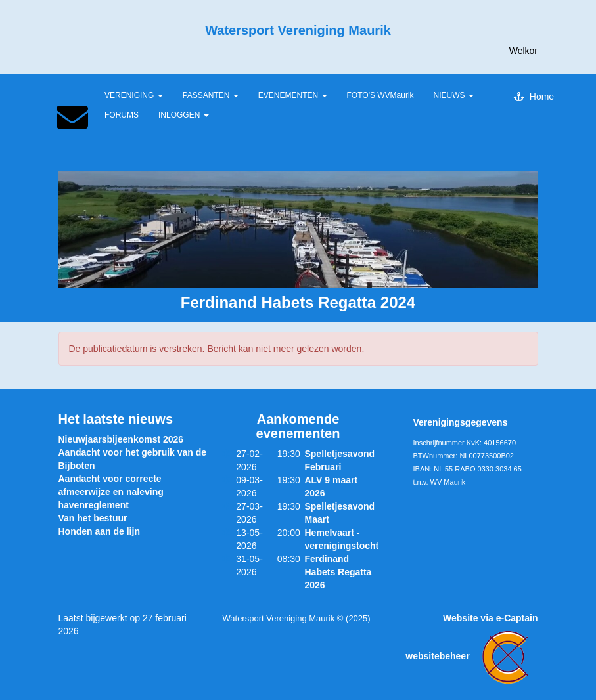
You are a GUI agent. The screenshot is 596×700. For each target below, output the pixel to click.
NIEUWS (454, 95)
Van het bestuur (93, 518)
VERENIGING (134, 95)
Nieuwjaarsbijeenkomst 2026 (121, 439)
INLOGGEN (184, 115)
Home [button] (534, 97)
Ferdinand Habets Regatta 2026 (338, 572)
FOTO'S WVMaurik (380, 95)
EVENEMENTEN (293, 95)
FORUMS (122, 115)
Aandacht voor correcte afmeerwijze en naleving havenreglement (111, 492)
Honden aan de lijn (99, 531)
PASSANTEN (211, 95)
